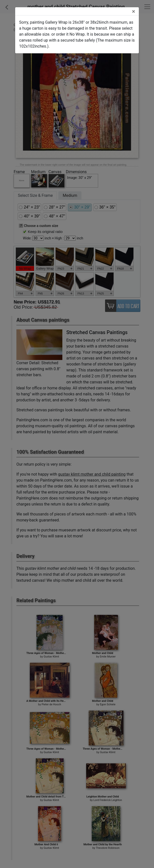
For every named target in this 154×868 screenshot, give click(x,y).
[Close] (134, 11)
